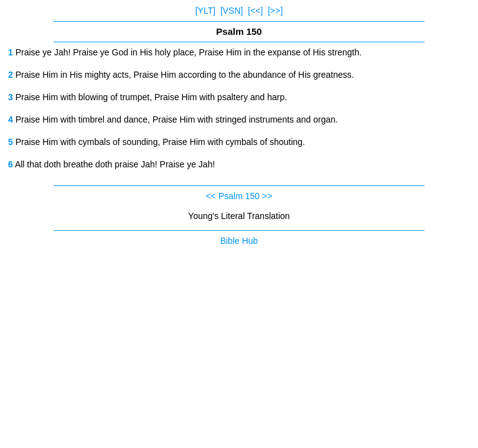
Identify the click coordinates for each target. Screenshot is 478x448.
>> (267, 196)
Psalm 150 (239, 196)
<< (211, 196)
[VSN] (232, 11)
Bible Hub (239, 241)
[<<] (255, 11)
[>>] (275, 11)
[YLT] (205, 11)
